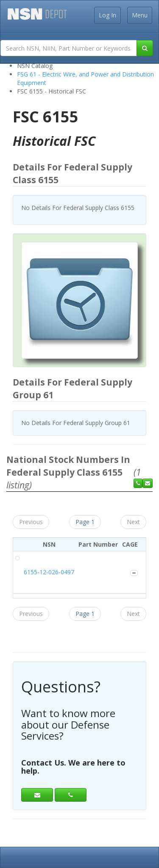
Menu (140, 15)
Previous (31, 522)
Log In (107, 15)
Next (133, 522)
